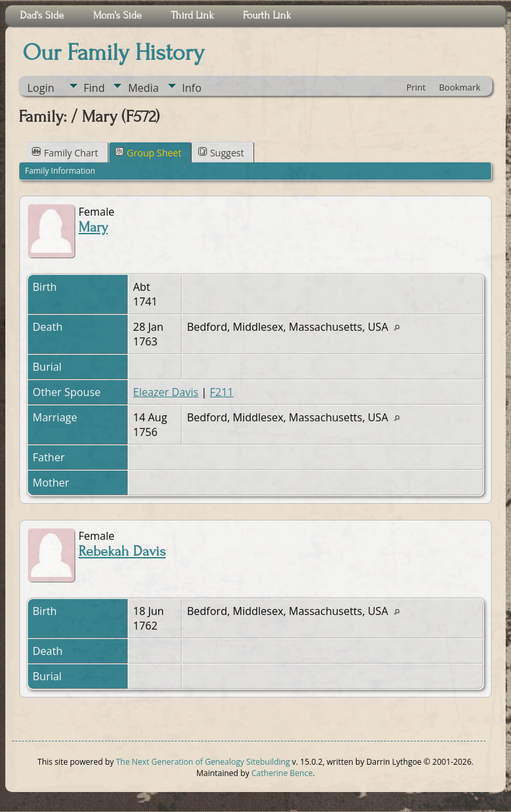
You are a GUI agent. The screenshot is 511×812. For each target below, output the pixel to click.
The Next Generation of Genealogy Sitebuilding (203, 762)
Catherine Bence (282, 773)
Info (192, 88)
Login (41, 88)
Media (143, 88)
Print (416, 87)
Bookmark (460, 87)
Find (94, 88)
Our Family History (113, 53)
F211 (222, 392)
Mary (93, 227)
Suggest (221, 153)
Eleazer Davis (166, 392)
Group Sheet (148, 153)
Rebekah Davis (122, 551)
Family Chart (65, 153)
